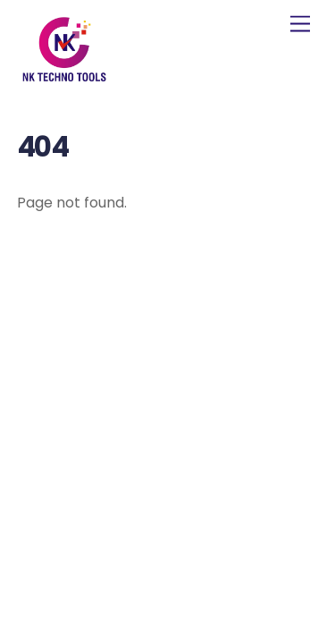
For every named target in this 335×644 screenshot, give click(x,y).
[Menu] (300, 25)
